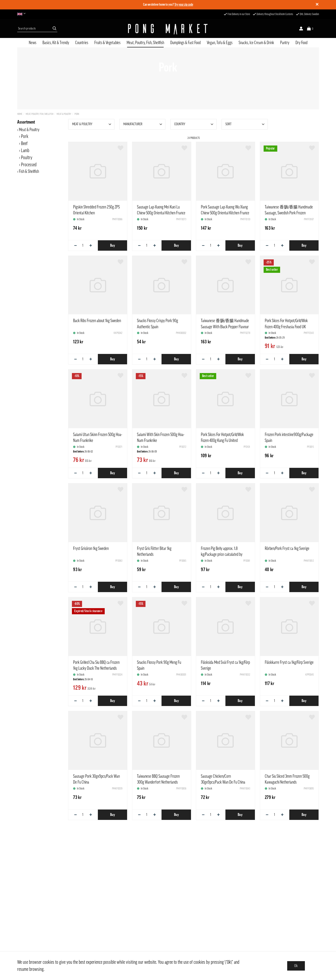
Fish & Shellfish (29, 171)
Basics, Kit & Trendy (56, 43)
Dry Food (301, 43)
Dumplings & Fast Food (185, 43)
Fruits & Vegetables (107, 43)
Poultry (27, 158)
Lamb (25, 151)
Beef (24, 144)
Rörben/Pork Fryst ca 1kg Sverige (287, 548)
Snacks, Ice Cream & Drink (256, 43)
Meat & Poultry (64, 114)
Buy (112, 245)
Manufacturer (143, 124)
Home (20, 114)
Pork (77, 114)
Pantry (285, 43)
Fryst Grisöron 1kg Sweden (91, 548)
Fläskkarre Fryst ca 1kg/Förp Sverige (289, 662)
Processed (29, 165)
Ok (296, 966)
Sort (245, 124)
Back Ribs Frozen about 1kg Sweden (97, 321)
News (33, 43)
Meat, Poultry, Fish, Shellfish (145, 43)
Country (194, 124)
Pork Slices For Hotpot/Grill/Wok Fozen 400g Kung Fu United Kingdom (222, 440)
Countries (82, 43)
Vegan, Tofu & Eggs (220, 43)
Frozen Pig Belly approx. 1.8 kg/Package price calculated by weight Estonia (222, 554)
